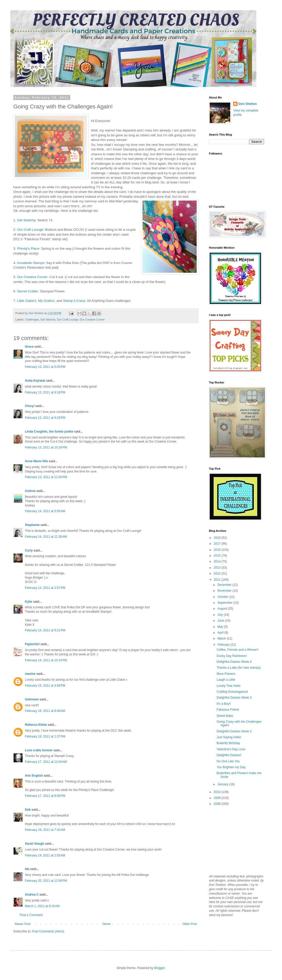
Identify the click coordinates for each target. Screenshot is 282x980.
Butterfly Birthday (228, 743)
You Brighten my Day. (231, 767)
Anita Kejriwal (35, 381)
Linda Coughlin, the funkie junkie (49, 432)
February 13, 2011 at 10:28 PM (46, 447)
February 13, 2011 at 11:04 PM (46, 477)
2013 (218, 568)
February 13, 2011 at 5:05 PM (45, 367)
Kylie (29, 602)
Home (106, 924)
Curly (29, 550)
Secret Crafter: (28, 291)
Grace (29, 347)
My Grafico (46, 301)
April (221, 633)
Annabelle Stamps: (31, 263)
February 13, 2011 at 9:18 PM (45, 392)
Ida (27, 869)
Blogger (159, 968)
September (225, 603)
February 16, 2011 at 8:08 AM (45, 711)
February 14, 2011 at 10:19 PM (46, 660)
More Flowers (226, 674)
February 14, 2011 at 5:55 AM (45, 511)
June (221, 621)
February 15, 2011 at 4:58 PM (45, 686)
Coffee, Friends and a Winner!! (238, 650)
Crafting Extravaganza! (232, 692)
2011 (218, 580)
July (221, 615)
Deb (28, 810)
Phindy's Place (28, 249)
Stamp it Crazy (74, 301)
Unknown (32, 699)
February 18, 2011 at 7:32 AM (45, 830)
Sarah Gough (34, 844)
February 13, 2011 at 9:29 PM (45, 418)
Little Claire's (27, 301)
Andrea (30, 491)
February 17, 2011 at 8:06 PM (45, 796)
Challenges (32, 320)
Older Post (190, 924)
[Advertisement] (235, 840)
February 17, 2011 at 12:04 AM (46, 762)
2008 (218, 804)
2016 (218, 550)
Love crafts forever (39, 750)
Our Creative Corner (32, 277)
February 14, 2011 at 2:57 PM (45, 588)
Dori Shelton (248, 104)
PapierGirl (32, 644)
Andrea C (32, 895)
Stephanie (32, 525)
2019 (218, 538)
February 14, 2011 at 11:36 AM (46, 537)
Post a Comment (31, 915)
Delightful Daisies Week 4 (234, 662)
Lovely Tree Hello (229, 686)
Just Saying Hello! (229, 737)
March (222, 638)
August (223, 609)
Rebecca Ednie (36, 725)
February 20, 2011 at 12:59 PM (46, 881)
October (223, 597)
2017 (218, 544)
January (223, 784)
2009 (218, 798)
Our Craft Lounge (30, 230)
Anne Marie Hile (36, 461)
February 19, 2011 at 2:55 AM (45, 855)
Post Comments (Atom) (48, 931)
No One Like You (228, 761)
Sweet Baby (225, 716)
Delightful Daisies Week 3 (234, 698)
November (225, 591)
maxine (30, 674)
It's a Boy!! (224, 704)
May (221, 627)
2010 (218, 792)
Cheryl (30, 406)
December (225, 585)
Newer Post (23, 924)
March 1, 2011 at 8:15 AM (42, 906)
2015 (218, 556)
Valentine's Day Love (231, 749)
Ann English (34, 776)
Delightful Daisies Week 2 (234, 731)
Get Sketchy (26, 220)
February (224, 645)
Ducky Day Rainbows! (232, 656)
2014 (218, 561)
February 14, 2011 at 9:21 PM (45, 630)
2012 (218, 574)
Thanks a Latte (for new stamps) (239, 668)
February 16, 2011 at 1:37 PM (45, 736)
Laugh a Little (226, 680)
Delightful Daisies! (229, 755)
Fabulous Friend (228, 710)
